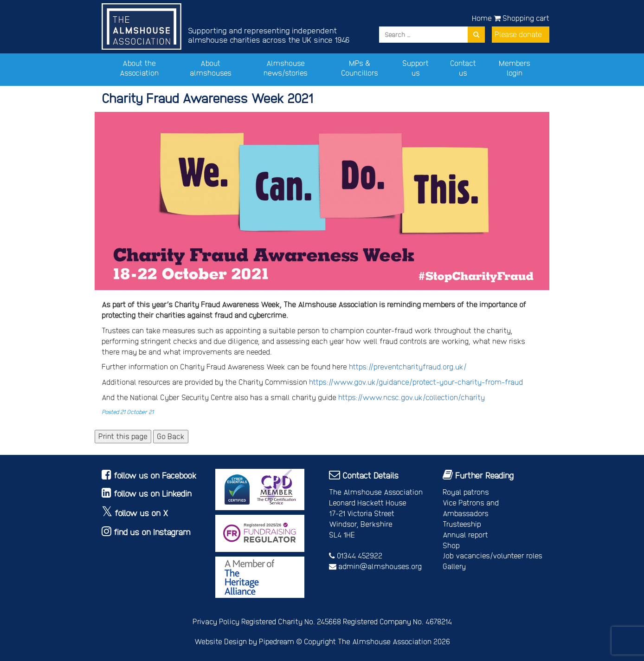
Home (482, 18)
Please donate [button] (518, 34)
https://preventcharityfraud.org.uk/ (408, 366)
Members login (515, 68)
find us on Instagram (152, 532)
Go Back (171, 436)
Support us (415, 68)
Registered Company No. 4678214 (397, 621)
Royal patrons (466, 492)
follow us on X (142, 513)
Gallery (454, 566)
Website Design (221, 641)
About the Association (139, 68)
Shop (451, 545)
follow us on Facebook (155, 475)
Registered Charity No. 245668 (291, 621)
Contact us (463, 68)
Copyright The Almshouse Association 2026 (377, 641)
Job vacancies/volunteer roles (493, 555)
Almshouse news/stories (286, 68)
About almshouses (211, 68)
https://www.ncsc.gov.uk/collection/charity (412, 397)
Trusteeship (462, 524)
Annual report (465, 535)
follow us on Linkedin (153, 493)
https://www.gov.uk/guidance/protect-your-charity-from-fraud (416, 382)
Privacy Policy (216, 621)
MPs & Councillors (360, 68)
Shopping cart (522, 18)
